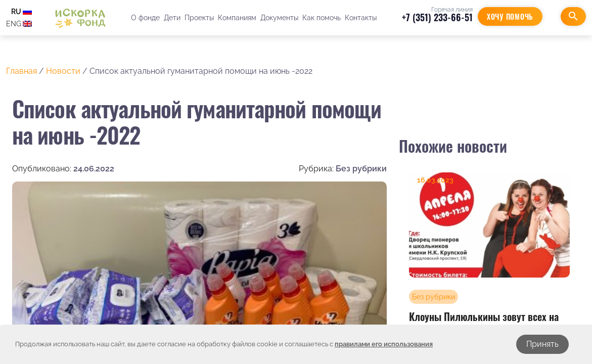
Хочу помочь (510, 16)
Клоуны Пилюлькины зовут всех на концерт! (484, 323)
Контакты (361, 18)
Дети (172, 18)
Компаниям (237, 18)
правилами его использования (384, 344)
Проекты (199, 18)
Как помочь (322, 18)
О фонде (145, 18)
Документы (279, 18)
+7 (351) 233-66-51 (437, 17)
